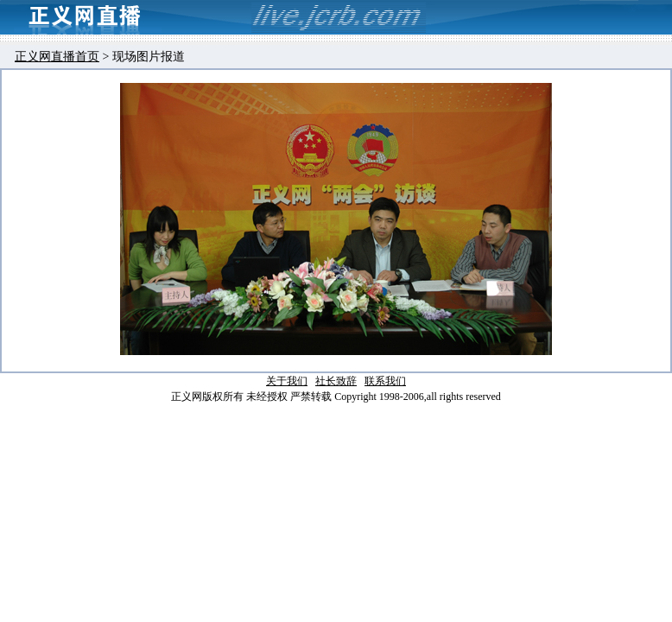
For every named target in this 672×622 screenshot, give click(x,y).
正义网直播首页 (57, 57)
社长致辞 (336, 381)
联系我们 (385, 381)
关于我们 (287, 381)
